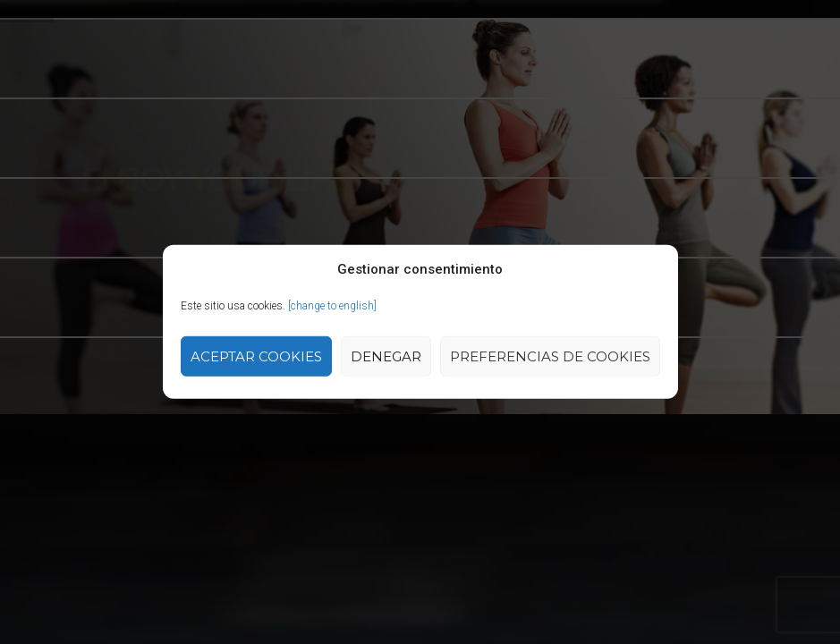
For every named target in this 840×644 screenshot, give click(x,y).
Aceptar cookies (256, 356)
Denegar (386, 356)
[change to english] (332, 306)
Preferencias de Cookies (550, 356)
